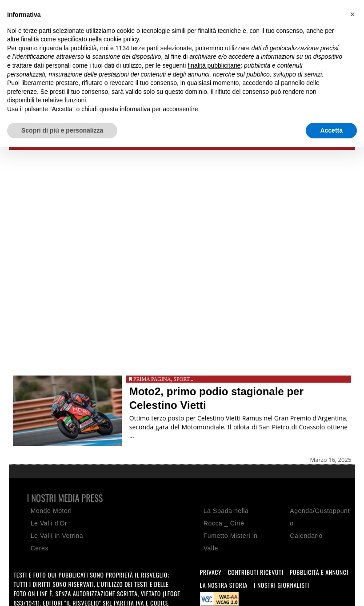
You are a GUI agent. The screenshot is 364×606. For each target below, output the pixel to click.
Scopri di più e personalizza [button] (62, 130)
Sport (181, 379)
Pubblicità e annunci (319, 572)
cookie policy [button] (121, 39)
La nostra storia (224, 585)
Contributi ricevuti (255, 572)
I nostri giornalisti (282, 585)
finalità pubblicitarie (214, 65)
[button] (352, 14)
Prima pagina (152, 379)
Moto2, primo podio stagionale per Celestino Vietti (216, 398)
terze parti (145, 48)
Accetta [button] (331, 130)
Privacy (211, 572)
